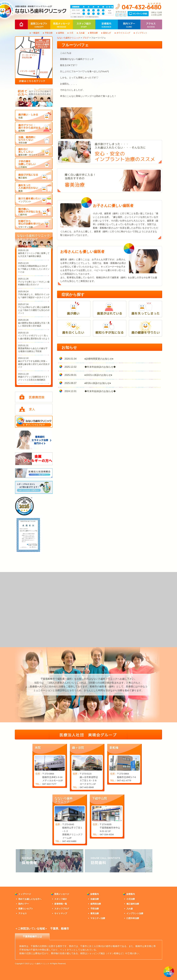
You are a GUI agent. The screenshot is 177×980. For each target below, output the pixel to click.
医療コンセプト (26, 909)
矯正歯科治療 (133, 904)
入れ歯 (82, 33)
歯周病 (61, 33)
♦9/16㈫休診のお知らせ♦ (98, 383)
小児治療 (131, 899)
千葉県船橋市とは (32, 936)
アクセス (23, 913)
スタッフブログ (62, 909)
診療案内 (95, 894)
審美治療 (94, 33)
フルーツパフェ (75, 45)
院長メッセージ (62, 894)
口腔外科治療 (133, 918)
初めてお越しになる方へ (30, 899)
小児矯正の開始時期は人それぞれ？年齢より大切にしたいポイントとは (34, 269)
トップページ (25, 894)
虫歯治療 (95, 899)
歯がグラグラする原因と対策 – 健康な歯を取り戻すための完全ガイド (34, 364)
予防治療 (49, 33)
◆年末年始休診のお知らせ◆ (100, 367)
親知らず (107, 33)
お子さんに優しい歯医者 (113, 206)
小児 (71, 33)
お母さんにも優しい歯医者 (82, 252)
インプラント (141, 33)
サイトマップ (61, 913)
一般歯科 (35, 33)
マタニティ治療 (98, 918)
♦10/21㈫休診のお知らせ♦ (98, 375)
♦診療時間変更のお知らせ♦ (99, 359)
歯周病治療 (96, 904)
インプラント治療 (135, 913)
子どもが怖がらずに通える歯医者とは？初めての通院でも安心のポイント (34, 310)
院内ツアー (24, 904)
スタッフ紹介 (61, 899)
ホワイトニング (123, 33)
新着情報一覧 (61, 904)
